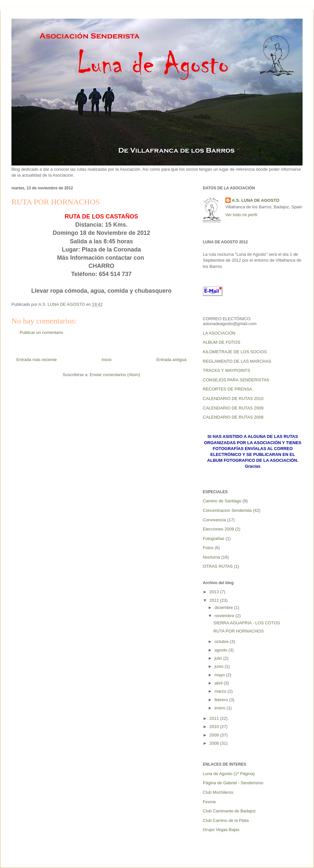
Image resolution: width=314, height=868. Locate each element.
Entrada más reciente (37, 360)
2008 (215, 743)
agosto (222, 650)
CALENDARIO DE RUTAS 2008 (233, 417)
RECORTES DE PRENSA (227, 389)
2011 (215, 718)
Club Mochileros (218, 792)
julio (219, 658)
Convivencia (214, 520)
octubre (222, 642)
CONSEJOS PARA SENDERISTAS (236, 380)
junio (220, 666)
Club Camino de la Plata (226, 820)
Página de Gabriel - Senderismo (233, 783)
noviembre (225, 616)
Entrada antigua (171, 360)
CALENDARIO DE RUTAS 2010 (233, 399)
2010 (215, 727)
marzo (221, 691)
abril (219, 683)
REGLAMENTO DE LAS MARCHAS (237, 361)
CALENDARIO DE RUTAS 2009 (233, 408)
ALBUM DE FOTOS (222, 342)
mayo (220, 675)
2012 (215, 600)
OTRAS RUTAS (218, 566)
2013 (215, 592)
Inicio (107, 360)
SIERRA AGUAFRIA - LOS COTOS (246, 623)
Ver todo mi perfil (241, 215)
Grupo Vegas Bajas (221, 830)
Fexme (209, 802)
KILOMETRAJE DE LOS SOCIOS (235, 352)
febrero (222, 700)
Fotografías (214, 538)
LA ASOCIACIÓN (219, 333)
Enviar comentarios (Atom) (115, 375)
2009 (215, 735)
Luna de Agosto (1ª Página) (229, 774)
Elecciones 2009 (218, 529)
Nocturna (211, 557)
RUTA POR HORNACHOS (238, 631)
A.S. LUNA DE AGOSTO (256, 200)
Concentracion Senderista (227, 510)
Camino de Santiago (222, 501)
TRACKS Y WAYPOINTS (227, 370)
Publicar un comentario (41, 332)
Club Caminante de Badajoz (229, 811)
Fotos (208, 548)
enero (221, 708)
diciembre (224, 608)
